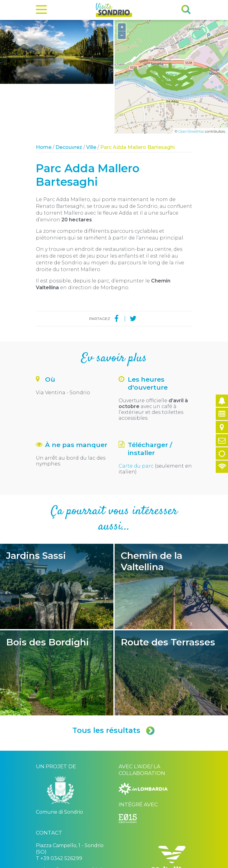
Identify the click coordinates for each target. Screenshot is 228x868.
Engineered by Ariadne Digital (166, 863)
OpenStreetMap (191, 82)
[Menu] (41, 11)
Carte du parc (136, 416)
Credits (102, 858)
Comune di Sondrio (76, 858)
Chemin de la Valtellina (171, 537)
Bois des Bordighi (57, 623)
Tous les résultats (114, 681)
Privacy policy (122, 858)
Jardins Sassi (57, 537)
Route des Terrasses (171, 623)
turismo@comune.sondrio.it (70, 820)
